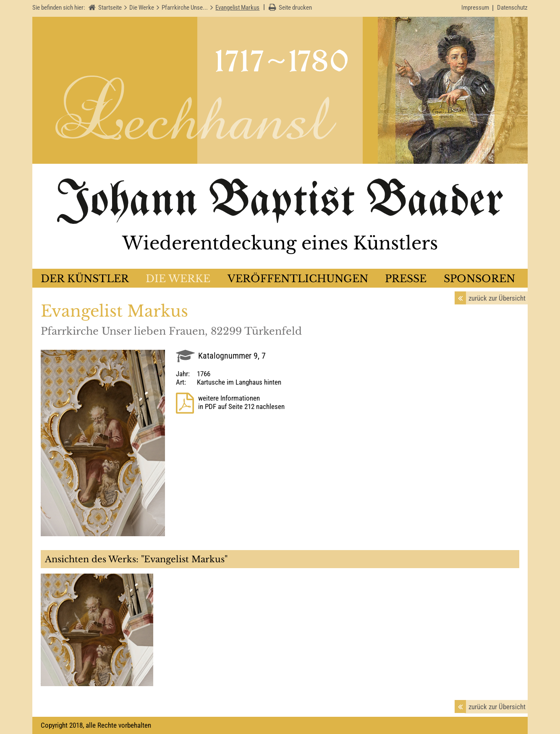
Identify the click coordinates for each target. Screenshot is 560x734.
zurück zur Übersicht (497, 298)
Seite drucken (295, 8)
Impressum (475, 8)
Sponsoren (479, 279)
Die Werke (178, 279)
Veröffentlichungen (298, 279)
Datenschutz (512, 8)
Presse (406, 279)
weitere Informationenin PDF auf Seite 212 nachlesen (241, 402)
